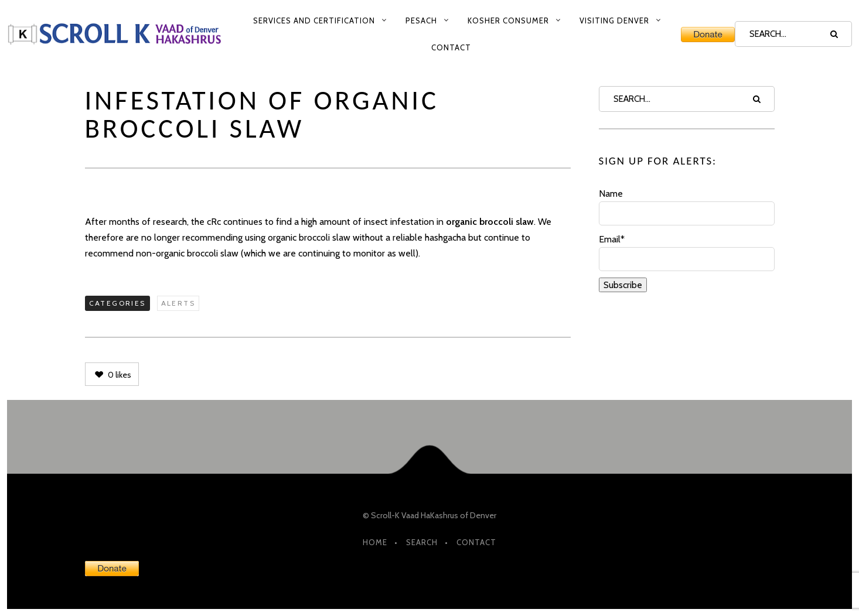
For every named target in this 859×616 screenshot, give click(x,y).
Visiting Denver (614, 20)
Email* (687, 252)
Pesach (421, 20)
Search (422, 542)
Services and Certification (314, 20)
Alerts (178, 303)
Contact (451, 47)
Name (687, 207)
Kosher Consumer (508, 20)
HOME (375, 542)
